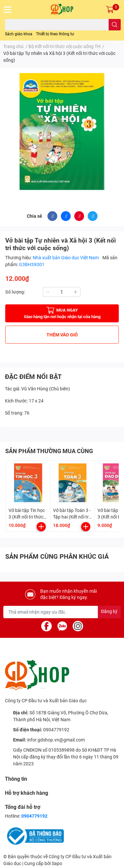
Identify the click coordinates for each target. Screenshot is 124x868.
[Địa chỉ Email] (62, 612)
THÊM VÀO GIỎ (62, 335)
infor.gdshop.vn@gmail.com (56, 740)
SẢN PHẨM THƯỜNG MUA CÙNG (49, 451)
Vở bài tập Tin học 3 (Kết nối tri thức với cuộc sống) (27, 517)
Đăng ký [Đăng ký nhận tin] (109, 611)
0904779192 (56, 730)
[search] (115, 25)
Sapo (57, 863)
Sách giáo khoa (19, 34)
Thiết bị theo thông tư (55, 34)
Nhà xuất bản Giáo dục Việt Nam (66, 258)
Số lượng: (15, 292)
